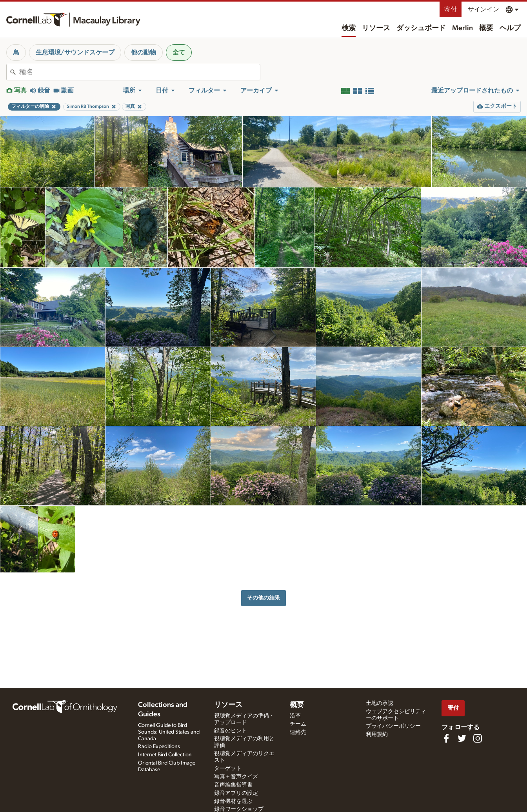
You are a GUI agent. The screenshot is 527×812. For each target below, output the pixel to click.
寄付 (451, 9)
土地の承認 (380, 703)
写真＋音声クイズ (236, 777)
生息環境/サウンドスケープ (75, 53)
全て (179, 53)
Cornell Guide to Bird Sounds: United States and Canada (169, 732)
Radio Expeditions (159, 747)
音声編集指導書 (233, 785)
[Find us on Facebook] (446, 738)
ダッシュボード (421, 28)
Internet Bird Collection (165, 755)
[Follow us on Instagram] (478, 738)
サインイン (483, 9)
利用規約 (377, 734)
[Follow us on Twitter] (462, 738)
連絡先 (298, 732)
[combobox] (140, 72)
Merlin (462, 28)
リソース (376, 28)
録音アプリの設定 (236, 793)
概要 (486, 28)
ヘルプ (510, 28)
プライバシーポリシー (393, 726)
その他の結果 (263, 598)
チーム (298, 724)
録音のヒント (231, 731)
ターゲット (228, 768)
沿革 (295, 716)
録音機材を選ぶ (233, 801)
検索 (349, 28)
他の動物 (144, 53)
